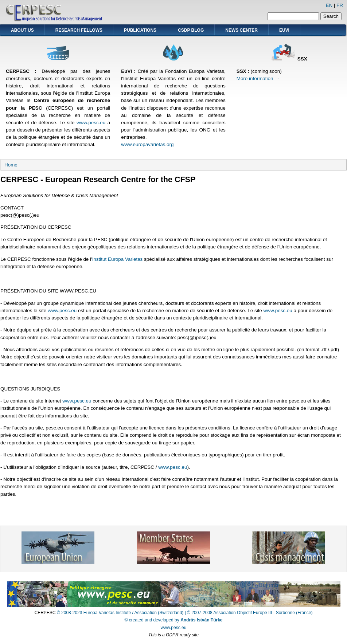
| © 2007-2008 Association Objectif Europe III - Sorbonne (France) (249, 613)
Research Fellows (79, 30)
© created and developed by (174, 620)
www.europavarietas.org (147, 144)
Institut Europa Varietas (118, 259)
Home (11, 165)
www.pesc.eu (91, 123)
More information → (258, 78)
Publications (140, 30)
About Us (22, 30)
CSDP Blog (191, 30)
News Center (241, 30)
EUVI (284, 30)
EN (329, 5)
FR (340, 5)
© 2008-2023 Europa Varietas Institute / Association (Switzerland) (120, 613)
